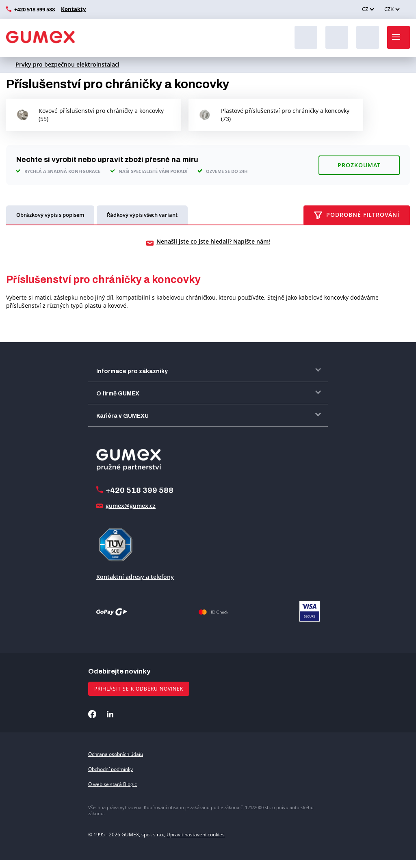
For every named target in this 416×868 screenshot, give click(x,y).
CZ (365, 9)
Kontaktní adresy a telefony (135, 584)
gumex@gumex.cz (131, 513)
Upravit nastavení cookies (196, 842)
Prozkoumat (359, 173)
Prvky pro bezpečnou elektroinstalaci (67, 64)
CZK (389, 9)
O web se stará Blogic (113, 792)
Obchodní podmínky (110, 777)
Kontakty (72, 9)
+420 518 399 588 (35, 9)
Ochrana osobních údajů (116, 762)
